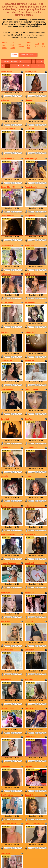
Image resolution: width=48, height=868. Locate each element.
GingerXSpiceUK (8, 176)
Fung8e (28, 438)
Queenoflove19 (7, 465)
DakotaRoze (6, 412)
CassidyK (29, 726)
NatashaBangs (31, 150)
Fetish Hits (26, 864)
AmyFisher (6, 700)
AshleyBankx (7, 543)
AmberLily (29, 543)
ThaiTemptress (7, 726)
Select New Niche (28, 55)
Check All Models (10, 62)
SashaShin (29, 595)
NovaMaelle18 (7, 622)
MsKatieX (29, 622)
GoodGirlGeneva (8, 123)
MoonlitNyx (6, 438)
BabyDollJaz (30, 255)
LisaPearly (29, 123)
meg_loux (29, 569)
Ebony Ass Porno (5, 45)
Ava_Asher (6, 569)
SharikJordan (7, 72)
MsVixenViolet (7, 280)
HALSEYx (5, 673)
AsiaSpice (5, 98)
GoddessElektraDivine (34, 752)
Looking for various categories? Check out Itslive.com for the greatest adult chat (24, 833)
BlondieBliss (30, 673)
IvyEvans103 (30, 465)
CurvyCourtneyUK (9, 752)
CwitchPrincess (8, 648)
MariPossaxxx (7, 595)
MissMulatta (30, 490)
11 (13, 66)
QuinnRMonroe (7, 202)
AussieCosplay (31, 176)
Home (14, 55)
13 (23, 66)
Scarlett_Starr (31, 72)
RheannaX (29, 98)
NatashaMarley (7, 255)
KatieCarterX (30, 307)
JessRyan (29, 386)
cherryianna (30, 202)
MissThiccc (30, 229)
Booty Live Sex (29, 45)
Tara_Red (5, 386)
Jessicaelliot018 (8, 150)
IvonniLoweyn (7, 229)
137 (38, 66)
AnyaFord (29, 700)
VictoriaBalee (7, 333)
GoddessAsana (31, 359)
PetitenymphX (31, 280)
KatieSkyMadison (8, 490)
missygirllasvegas (9, 516)
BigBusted (5, 779)
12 (18, 66)
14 (28, 66)
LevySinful (29, 516)
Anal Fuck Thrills (13, 45)
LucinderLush (31, 412)
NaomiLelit (29, 333)
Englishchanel (7, 359)
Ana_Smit (5, 307)
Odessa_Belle (31, 648)
